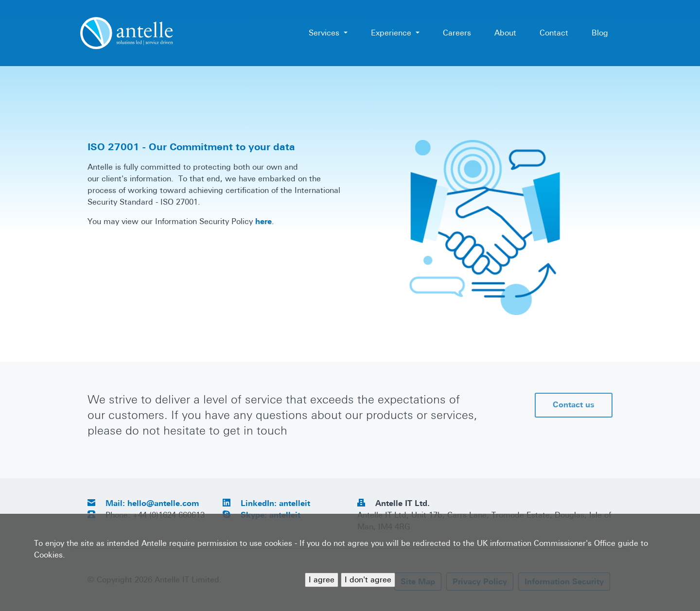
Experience (392, 33)
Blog (600, 33)
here (263, 221)
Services (325, 33)
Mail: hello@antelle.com (152, 503)
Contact (554, 33)
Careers (457, 33)
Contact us (574, 405)
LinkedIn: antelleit (275, 503)
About (505, 33)
